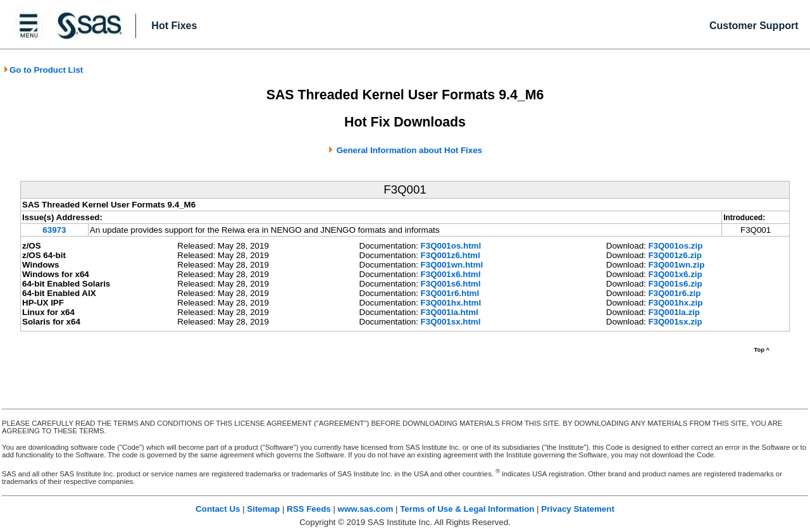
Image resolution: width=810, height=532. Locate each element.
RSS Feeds (309, 509)
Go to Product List (43, 70)
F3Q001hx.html (451, 303)
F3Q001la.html (450, 312)
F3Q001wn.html (452, 265)
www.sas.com (366, 509)
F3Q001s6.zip (675, 284)
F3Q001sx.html (451, 322)
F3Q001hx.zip (675, 303)
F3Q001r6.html (450, 293)
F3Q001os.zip (675, 246)
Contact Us (218, 509)
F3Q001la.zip (674, 312)
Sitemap (263, 509)
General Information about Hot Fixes (409, 150)
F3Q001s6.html (451, 284)
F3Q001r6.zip (674, 293)
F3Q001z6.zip (675, 255)
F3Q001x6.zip (675, 274)
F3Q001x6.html (451, 274)
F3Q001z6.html (451, 255)
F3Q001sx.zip (675, 322)
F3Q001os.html (451, 246)
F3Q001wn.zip (676, 265)
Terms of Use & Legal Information (467, 509)
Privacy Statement (578, 509)
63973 (54, 230)
